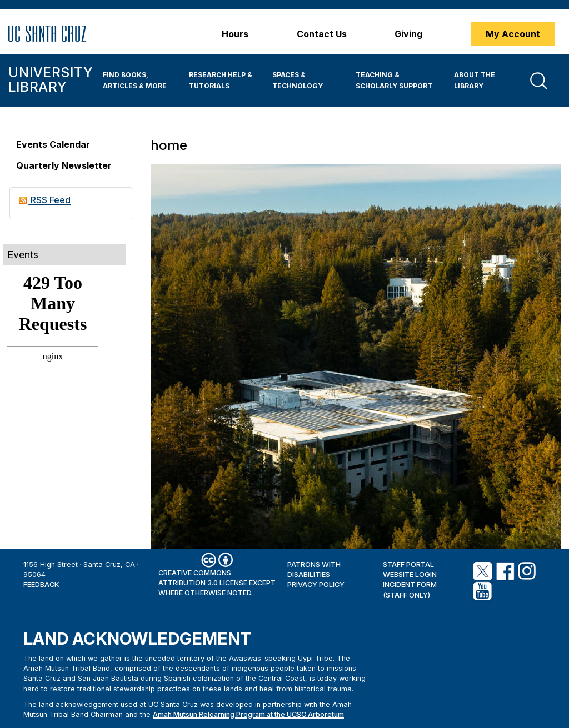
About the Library (475, 80)
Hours (235, 34)
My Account (513, 34)
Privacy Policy (316, 584)
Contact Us (322, 34)
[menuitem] (138, 81)
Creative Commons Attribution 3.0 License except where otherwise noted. (217, 583)
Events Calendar (53, 144)
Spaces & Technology (298, 80)
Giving (408, 34)
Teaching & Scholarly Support (394, 80)
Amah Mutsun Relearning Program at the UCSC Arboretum (248, 714)
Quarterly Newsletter (64, 165)
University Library (50, 80)
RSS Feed (45, 200)
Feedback (41, 584)
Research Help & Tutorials (221, 80)
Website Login (410, 574)
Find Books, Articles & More (135, 80)
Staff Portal (408, 564)
